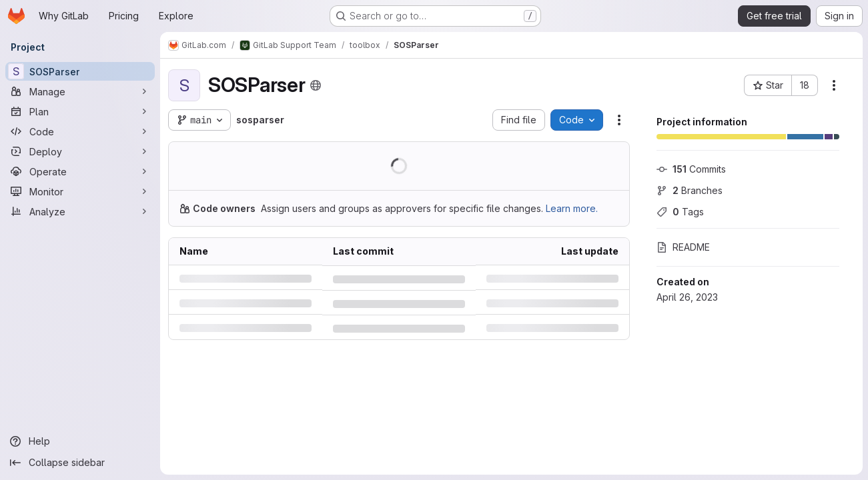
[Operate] (80, 171)
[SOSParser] (80, 71)
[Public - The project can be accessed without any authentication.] (316, 85)
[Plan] (80, 111)
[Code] (80, 131)
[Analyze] (80, 211)
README (683, 247)
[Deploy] (80, 151)
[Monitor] (80, 191)
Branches (690, 190)
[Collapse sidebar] (80, 463)
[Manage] (80, 91)
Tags (680, 212)
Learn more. (572, 208)
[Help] (80, 441)
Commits (691, 169)
